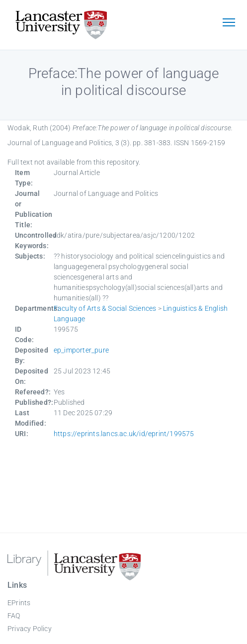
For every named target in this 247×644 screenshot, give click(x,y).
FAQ (14, 616)
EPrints (19, 603)
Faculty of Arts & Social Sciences (105, 308)
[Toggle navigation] (229, 23)
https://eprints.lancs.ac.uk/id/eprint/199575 (124, 434)
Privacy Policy (30, 629)
